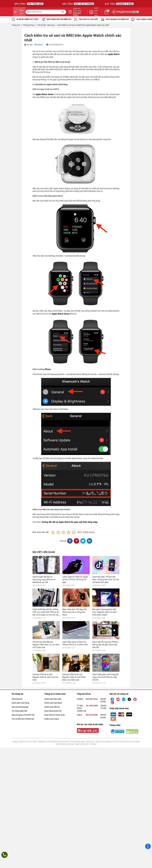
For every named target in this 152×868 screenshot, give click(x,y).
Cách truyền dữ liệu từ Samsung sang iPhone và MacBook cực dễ (44, 580)
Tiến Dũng (38, 45)
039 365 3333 (106, 14)
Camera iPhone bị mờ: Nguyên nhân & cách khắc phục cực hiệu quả (74, 641)
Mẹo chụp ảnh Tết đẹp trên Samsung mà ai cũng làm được (75, 594)
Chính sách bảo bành (53, 667)
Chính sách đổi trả (52, 671)
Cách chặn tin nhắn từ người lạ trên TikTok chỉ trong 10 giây (75, 580)
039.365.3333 (92, 663)
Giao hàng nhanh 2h (53, 675)
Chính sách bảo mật (53, 663)
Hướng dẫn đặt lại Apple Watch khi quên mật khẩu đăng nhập (70, 522)
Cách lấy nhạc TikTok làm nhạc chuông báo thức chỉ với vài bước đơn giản (106, 580)
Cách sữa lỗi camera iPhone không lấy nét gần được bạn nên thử (105, 627)
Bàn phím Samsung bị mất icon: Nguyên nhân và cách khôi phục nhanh (104, 594)
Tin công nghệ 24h (19, 675)
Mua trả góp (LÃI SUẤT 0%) (23, 679)
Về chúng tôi (17, 663)
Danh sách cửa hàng (20, 667)
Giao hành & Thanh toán (55, 679)
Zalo (148, 846)
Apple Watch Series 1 (46, 94)
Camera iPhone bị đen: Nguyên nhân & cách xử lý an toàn (45, 641)
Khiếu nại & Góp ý (52, 683)
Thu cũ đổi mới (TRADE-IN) (23, 683)
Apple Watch (114, 54)
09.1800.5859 (92, 669)
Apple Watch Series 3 (62, 314)
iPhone (48, 369)
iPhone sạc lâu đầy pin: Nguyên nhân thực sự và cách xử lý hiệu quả (46, 627)
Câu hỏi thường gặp (20, 671)
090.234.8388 (92, 679)
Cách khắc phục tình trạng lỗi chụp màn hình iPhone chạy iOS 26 (106, 641)
